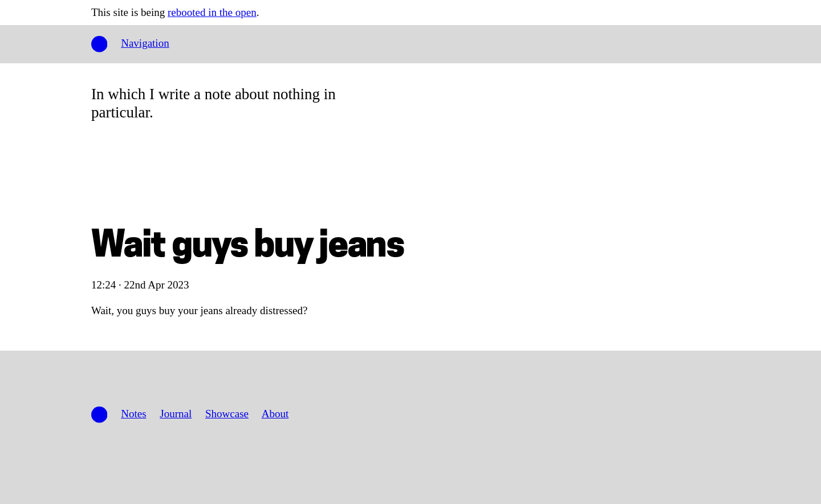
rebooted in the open (212, 12)
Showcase (227, 414)
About (275, 414)
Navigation (145, 43)
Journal (176, 414)
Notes (133, 414)
